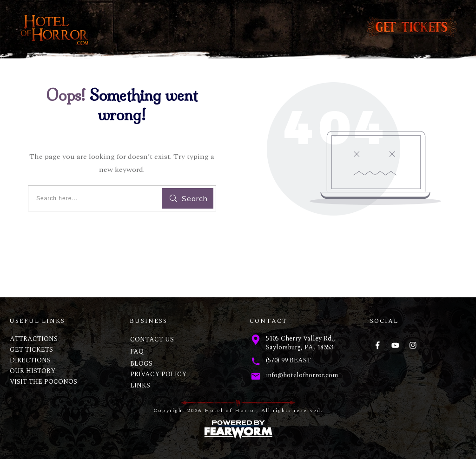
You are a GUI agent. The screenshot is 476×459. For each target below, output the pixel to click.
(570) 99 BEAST (288, 360)
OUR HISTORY (33, 371)
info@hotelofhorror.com (302, 375)
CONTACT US (152, 339)
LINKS (140, 385)
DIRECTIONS (30, 360)
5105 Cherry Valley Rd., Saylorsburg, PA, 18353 (301, 343)
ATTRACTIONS (34, 339)
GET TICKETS (31, 350)
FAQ (137, 351)
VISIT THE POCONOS (43, 382)
